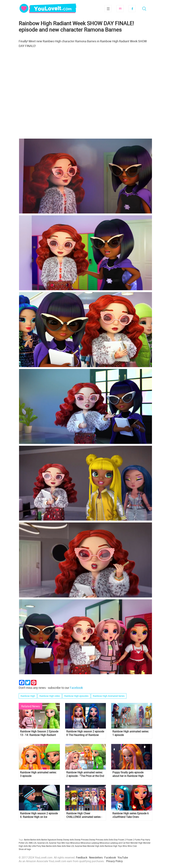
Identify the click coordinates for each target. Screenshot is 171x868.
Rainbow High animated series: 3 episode (38, 774)
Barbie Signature (49, 840)
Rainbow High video (50, 696)
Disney (60, 840)
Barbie (27, 840)
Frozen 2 (130, 840)
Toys (120, 846)
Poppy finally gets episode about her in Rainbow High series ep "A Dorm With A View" (130, 774)
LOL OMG (29, 843)
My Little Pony (35, 846)
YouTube (123, 857)
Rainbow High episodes (76, 696)
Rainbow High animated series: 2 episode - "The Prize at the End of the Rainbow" (85, 774)
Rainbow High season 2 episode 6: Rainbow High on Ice (39, 815)
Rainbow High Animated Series (109, 696)
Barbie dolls (35, 840)
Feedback (82, 857)
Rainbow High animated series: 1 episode (131, 733)
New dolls (62, 846)
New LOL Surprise (74, 846)
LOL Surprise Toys (53, 843)
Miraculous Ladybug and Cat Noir (115, 843)
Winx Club (132, 846)
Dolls (111, 840)
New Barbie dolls (49, 846)
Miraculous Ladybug (90, 843)
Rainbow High (28, 696)
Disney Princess (82, 840)
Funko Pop (140, 840)
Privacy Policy (114, 861)
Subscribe (120, 9)
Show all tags (25, 849)
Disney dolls (69, 840)
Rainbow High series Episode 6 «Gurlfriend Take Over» (131, 815)
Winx (125, 846)
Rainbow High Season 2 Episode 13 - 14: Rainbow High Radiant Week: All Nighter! (39, 733)
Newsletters (96, 857)
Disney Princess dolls (99, 840)
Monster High (137, 843)
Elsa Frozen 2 (120, 840)
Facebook (132, 9)
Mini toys (66, 843)
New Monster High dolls (93, 846)
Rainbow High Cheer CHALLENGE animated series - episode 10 (84, 815)
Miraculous (75, 843)
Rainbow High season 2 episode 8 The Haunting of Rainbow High (85, 733)
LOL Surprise (39, 843)
